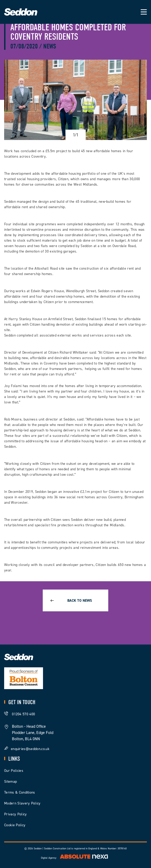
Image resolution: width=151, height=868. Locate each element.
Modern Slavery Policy (22, 803)
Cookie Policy (15, 825)
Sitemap (10, 782)
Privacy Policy (15, 814)
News (50, 46)
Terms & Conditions (20, 792)
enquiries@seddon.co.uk (30, 749)
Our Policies (14, 771)
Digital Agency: (76, 858)
